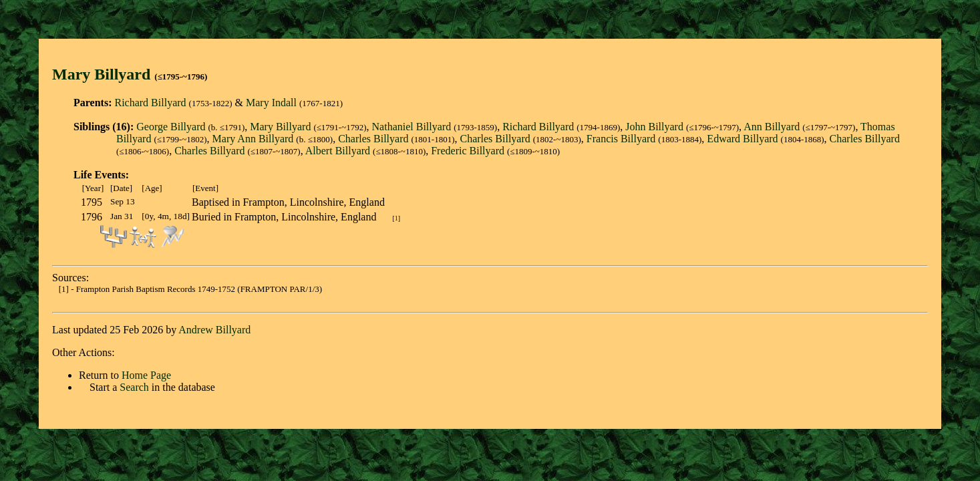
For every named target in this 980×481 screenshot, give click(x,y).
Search (134, 387)
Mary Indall (271, 103)
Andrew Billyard (214, 330)
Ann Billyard (772, 127)
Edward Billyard (742, 139)
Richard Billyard (150, 103)
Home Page (146, 375)
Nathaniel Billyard (412, 127)
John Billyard (654, 127)
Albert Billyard (338, 151)
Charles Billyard (373, 139)
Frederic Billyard (468, 151)
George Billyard (171, 127)
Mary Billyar (97, 74)
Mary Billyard (280, 127)
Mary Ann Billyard (253, 139)
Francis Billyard (621, 139)
